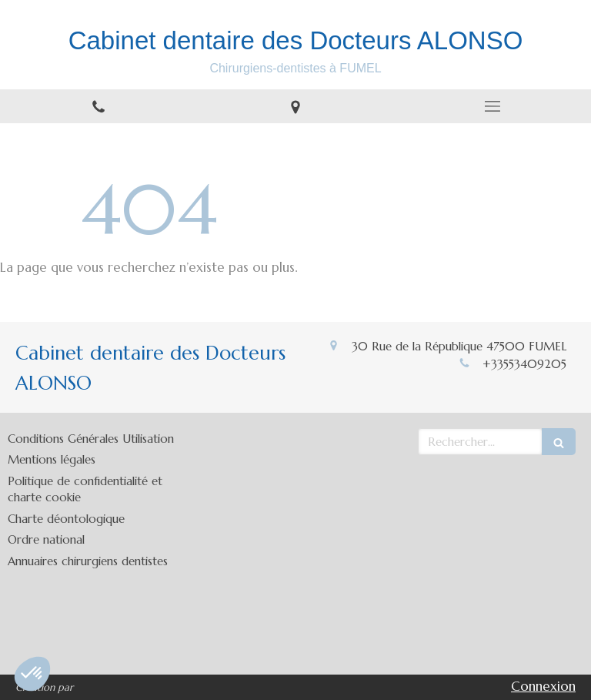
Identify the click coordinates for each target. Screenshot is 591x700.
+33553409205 (524, 364)
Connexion (543, 686)
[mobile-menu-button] (492, 106)
